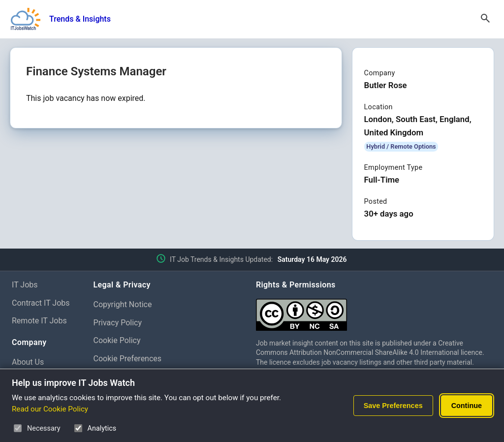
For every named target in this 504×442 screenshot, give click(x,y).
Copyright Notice (123, 304)
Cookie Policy (117, 340)
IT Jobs (25, 285)
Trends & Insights (80, 19)
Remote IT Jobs (39, 321)
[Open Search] (485, 19)
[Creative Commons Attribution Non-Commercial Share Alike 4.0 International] (374, 311)
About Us (28, 362)
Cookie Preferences (128, 359)
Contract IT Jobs (41, 303)
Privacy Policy (118, 323)
